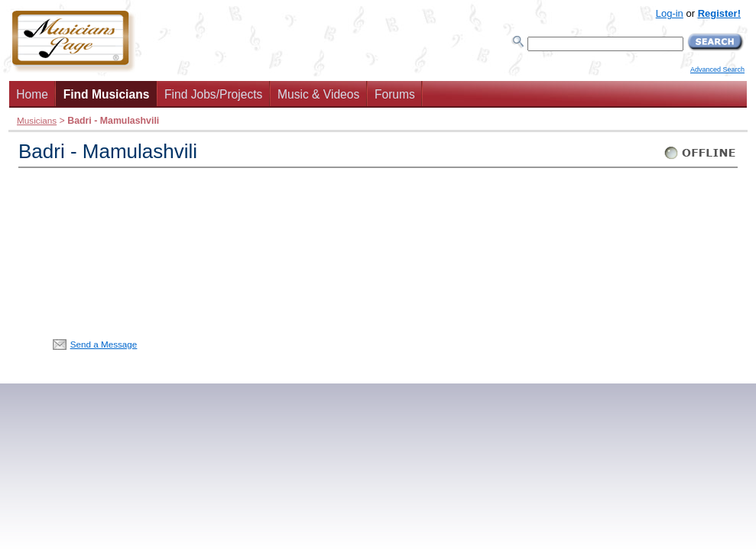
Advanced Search (717, 70)
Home (32, 94)
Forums (395, 94)
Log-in (670, 13)
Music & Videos (318, 94)
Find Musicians (107, 94)
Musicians (37, 120)
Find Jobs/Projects (213, 94)
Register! (719, 13)
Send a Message (104, 344)
